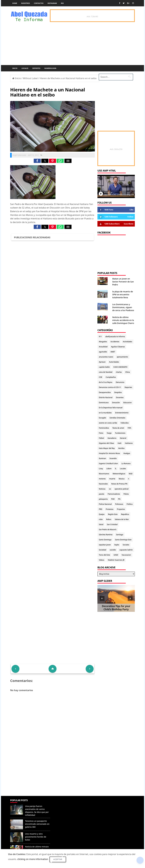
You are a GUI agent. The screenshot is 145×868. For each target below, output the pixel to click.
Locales (25, 68)
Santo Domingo (105, 540)
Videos (102, 560)
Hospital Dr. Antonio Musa (109, 453)
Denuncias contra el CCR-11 (110, 387)
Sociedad (103, 550)
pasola (102, 494)
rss (62, 3)
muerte (112, 479)
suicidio (113, 550)
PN (119, 499)
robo (101, 519)
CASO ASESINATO (120, 367)
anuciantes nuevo (106, 357)
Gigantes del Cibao (106, 443)
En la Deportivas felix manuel (111, 408)
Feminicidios (104, 428)
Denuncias (120, 382)
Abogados (103, 342)
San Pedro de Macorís (108, 530)
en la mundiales (105, 413)
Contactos (39, 3)
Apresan (102, 362)
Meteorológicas (119, 474)
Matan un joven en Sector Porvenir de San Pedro (123, 282)
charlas (119, 372)
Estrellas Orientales (117, 418)
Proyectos (121, 509)
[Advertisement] (53, 775)
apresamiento (122, 357)
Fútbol (101, 438)
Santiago (120, 535)
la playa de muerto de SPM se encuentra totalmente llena (123, 294)
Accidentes (115, 342)
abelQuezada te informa (115, 337)
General (123, 438)
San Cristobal (112, 524)
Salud (101, 524)
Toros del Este (104, 555)
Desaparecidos (105, 392)
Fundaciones (120, 433)
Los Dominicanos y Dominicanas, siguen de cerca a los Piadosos (123, 307)
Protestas (110, 509)
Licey (101, 469)
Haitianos (129, 443)
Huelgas (127, 453)
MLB (131, 474)
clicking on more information (33, 859)
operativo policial (121, 489)
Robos (109, 519)
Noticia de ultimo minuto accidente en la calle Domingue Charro (123, 320)
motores (102, 479)
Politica (130, 504)
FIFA (129, 428)
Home (15, 3)
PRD (101, 509)
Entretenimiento (122, 413)
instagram (52, 3)
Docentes (120, 397)
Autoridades (114, 362)
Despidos (118, 392)
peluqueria (103, 499)
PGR (113, 499)
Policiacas (119, 504)
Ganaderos (112, 438)
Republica (125, 514)
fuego (109, 433)
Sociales (126, 545)
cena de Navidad (106, 372)
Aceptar (58, 859)
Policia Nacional (105, 504)
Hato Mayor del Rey (107, 448)
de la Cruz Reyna (106, 382)
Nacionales (103, 484)
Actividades (128, 342)
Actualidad (103, 347)
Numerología (50, 68)
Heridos (121, 448)
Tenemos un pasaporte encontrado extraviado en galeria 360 (37, 824)
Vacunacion (126, 555)
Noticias (102, 489)
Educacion (127, 403)
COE (100, 377)
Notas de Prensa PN (119, 484)
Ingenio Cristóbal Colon (108, 463)
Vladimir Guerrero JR (116, 560)
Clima (128, 372)
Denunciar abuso (64, 803)
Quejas (102, 514)
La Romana (126, 463)
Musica (122, 479)
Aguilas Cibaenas (118, 347)
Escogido (102, 418)
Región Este (113, 514)
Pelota (126, 494)
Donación (116, 403)
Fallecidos (125, 423)
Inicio (15, 68)
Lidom (109, 469)
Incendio (113, 458)
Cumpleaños (111, 377)
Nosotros (26, 3)
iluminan (102, 458)
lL (116, 469)
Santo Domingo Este (123, 540)
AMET (113, 352)
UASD (116, 555)
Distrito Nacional (106, 397)
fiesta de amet (118, 428)
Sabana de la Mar (122, 519)
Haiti (119, 443)
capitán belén (104, 367)
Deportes (36, 68)
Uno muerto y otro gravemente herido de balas (36, 837)
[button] (37, 161)
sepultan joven (105, 545)
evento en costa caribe (108, 423)
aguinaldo (103, 352)
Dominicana (104, 403)
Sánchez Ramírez (106, 535)
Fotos (101, 433)
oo (110, 489)
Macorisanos (104, 474)
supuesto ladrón (126, 550)
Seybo (117, 545)
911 (100, 337)
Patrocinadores (114, 494)
